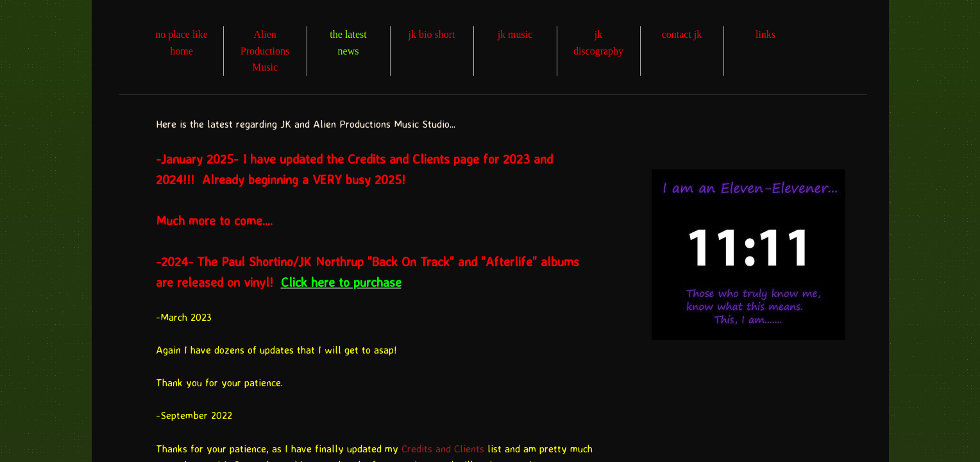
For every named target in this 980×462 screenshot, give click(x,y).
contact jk (682, 34)
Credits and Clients (443, 449)
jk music (515, 34)
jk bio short (432, 34)
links (765, 34)
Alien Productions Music (265, 51)
